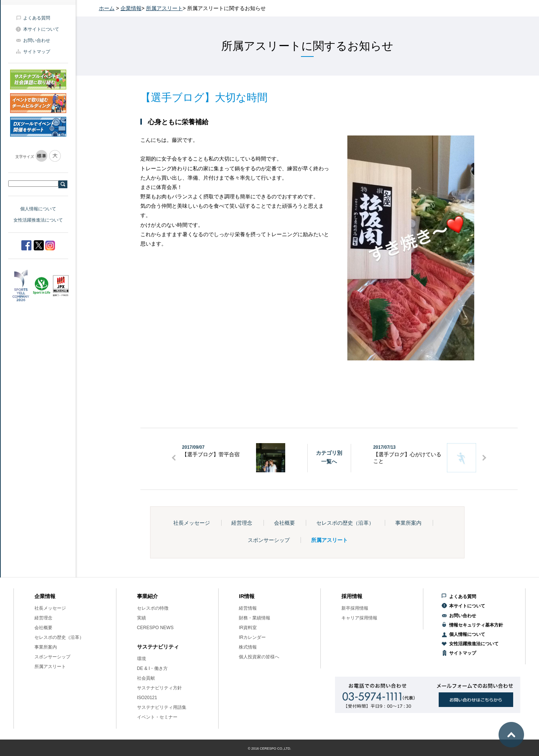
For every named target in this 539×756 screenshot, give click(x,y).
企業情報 (131, 8)
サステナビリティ (158, 647)
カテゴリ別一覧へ (329, 457)
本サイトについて (41, 29)
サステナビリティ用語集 (162, 707)
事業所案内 (408, 523)
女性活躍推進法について (38, 220)
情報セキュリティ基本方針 (476, 625)
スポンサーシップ (269, 540)
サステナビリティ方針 (159, 688)
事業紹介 (147, 596)
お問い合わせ (37, 40)
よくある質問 (37, 18)
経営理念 (242, 523)
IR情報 (247, 596)
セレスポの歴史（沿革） (345, 523)
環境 (141, 659)
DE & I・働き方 (153, 668)
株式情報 (248, 647)
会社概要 (284, 523)
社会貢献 (146, 678)
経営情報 (248, 608)
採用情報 (352, 596)
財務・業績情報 (255, 618)
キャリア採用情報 (359, 618)
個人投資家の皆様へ (259, 657)
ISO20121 (147, 698)
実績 (141, 618)
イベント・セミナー (157, 717)
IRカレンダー (252, 637)
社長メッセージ (192, 523)
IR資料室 (248, 628)
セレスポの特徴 (153, 608)
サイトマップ (37, 52)
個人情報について (38, 209)
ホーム (107, 8)
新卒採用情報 (355, 608)
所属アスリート (164, 8)
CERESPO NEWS (155, 628)
